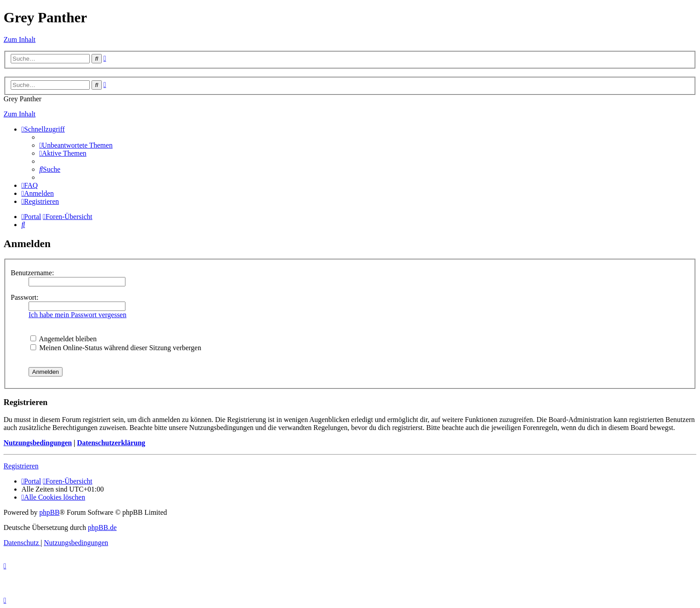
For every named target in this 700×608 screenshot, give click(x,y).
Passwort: (25, 297)
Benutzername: (32, 273)
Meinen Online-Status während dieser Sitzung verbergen (116, 348)
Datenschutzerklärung (111, 443)
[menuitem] (76, 145)
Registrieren (21, 466)
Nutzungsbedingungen (38, 443)
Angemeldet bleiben (63, 339)
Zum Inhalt (20, 39)
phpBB (49, 512)
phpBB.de (102, 527)
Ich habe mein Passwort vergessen (77, 315)
